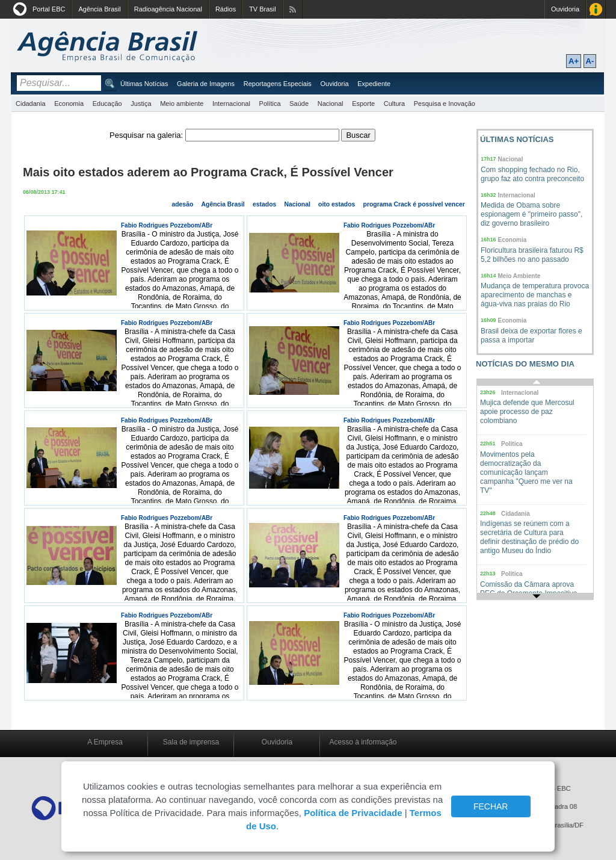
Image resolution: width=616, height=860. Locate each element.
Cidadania (31, 104)
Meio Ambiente (519, 276)
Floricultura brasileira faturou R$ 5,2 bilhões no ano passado (532, 255)
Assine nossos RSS (293, 9)
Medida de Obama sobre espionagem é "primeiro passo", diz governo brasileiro (531, 214)
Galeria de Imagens (206, 84)
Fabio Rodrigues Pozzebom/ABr (167, 225)
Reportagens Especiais (278, 84)
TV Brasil (263, 9)
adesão (182, 204)
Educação (107, 104)
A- (590, 61)
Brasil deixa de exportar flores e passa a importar (531, 336)
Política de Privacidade (353, 813)
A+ (574, 61)
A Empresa (105, 742)
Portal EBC (49, 9)
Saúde (299, 104)
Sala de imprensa (191, 742)
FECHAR (491, 806)
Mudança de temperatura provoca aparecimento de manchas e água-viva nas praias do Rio (535, 295)
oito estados (337, 204)
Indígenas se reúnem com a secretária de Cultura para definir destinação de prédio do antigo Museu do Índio (529, 537)
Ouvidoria (565, 9)
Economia (69, 104)
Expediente (374, 84)
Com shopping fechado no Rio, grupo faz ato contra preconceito (532, 174)
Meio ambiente (182, 104)
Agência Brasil (99, 9)
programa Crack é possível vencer (414, 204)
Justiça (141, 104)
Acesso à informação (363, 742)
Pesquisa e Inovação (445, 104)
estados (264, 204)
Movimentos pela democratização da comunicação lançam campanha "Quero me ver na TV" (526, 472)
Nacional (331, 104)
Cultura (394, 104)
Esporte (363, 104)
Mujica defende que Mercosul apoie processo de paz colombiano (527, 412)
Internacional (231, 104)
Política (270, 104)
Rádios (226, 9)
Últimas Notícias (144, 84)
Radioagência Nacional (168, 9)
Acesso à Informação (596, 9)
